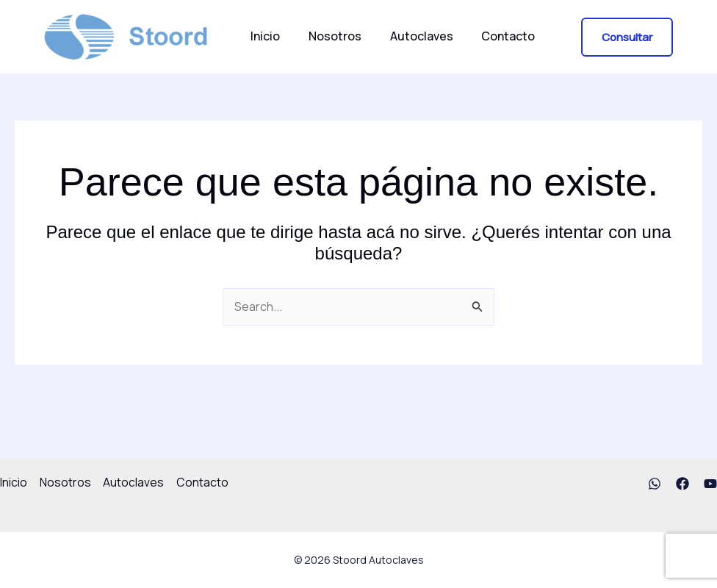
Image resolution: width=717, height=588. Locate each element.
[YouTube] (710, 484)
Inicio (263, 36)
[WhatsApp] (655, 484)
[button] (627, 37)
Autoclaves (409, 36)
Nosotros (328, 36)
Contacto (491, 36)
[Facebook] (682, 484)
